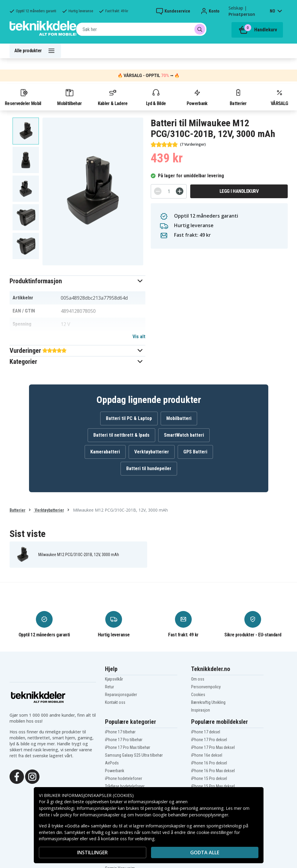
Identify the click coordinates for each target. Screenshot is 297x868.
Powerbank (197, 97)
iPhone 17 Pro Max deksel (213, 747)
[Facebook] (17, 776)
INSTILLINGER (92, 852)
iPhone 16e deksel (207, 755)
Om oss (198, 679)
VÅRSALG (279, 97)
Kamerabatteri (105, 452)
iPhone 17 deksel (206, 732)
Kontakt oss (115, 702)
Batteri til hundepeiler (149, 468)
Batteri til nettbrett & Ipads (121, 435)
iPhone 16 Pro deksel (209, 763)
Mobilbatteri (179, 418)
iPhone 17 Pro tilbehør (124, 740)
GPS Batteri (195, 452)
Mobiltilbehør (69, 97)
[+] (180, 191)
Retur (109, 687)
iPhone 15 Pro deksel (209, 778)
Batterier (238, 97)
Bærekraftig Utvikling (208, 702)
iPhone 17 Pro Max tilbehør (128, 747)
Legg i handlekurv (239, 191)
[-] (158, 191)
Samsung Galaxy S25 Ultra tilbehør (134, 755)
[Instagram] (32, 776)
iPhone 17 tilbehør (120, 732)
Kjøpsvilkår (114, 679)
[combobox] (141, 29)
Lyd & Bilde (156, 97)
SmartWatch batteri (184, 435)
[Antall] (169, 191)
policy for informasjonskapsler (90, 815)
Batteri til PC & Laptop (129, 418)
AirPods (112, 763)
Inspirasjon (201, 710)
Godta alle (205, 852)
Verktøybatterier (152, 452)
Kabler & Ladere (113, 97)
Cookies (198, 695)
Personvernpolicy (206, 687)
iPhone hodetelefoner (124, 778)
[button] (78, 281)
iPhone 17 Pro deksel (209, 740)
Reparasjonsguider (121, 695)
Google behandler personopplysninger (190, 815)
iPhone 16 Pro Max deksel (213, 771)
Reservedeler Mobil (23, 97)
